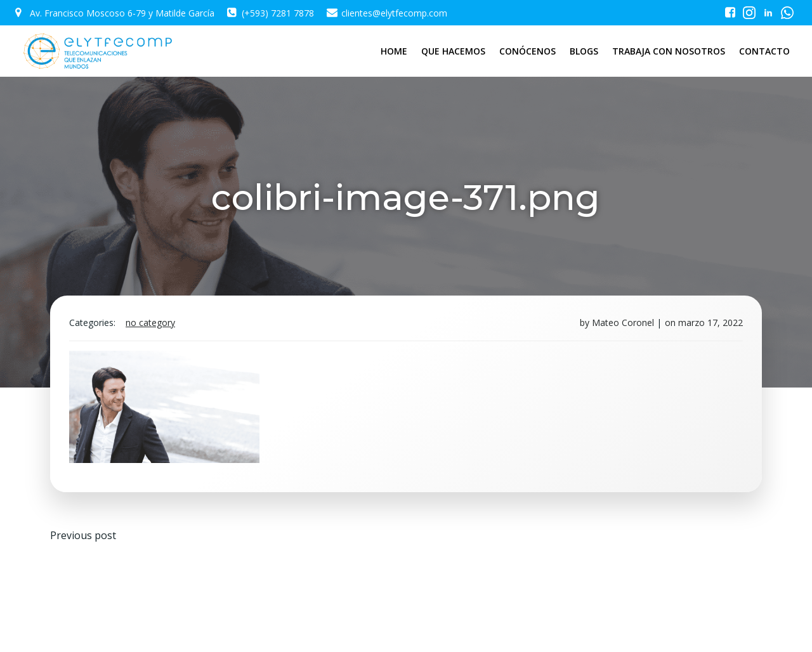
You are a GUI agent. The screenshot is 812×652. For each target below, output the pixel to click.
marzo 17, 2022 (710, 323)
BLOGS (584, 51)
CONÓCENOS (527, 51)
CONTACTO (764, 51)
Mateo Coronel (623, 323)
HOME (394, 51)
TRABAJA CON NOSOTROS (669, 51)
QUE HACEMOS (453, 51)
